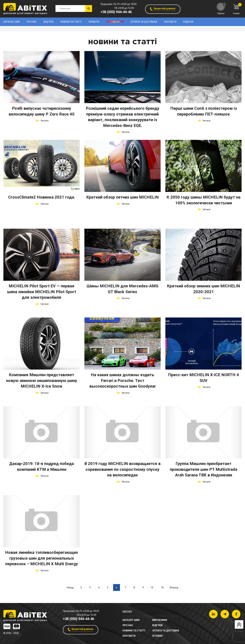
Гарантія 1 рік (115, 22)
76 (162, 588)
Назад (70, 588)
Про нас (32, 22)
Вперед (174, 588)
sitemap (158, 636)
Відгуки (48, 22)
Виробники (160, 620)
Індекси (188, 22)
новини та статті (71, 22)
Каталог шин (12, 22)
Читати (44, 121)
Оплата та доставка (144, 22)
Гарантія (94, 22)
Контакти (170, 22)
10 (152, 588)
